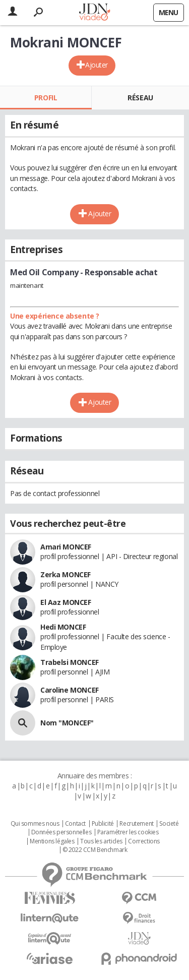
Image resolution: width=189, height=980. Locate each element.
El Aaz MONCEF (66, 602)
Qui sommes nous (35, 824)
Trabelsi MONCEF (70, 662)
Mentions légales (52, 841)
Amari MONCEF (66, 547)
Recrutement (136, 824)
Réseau (140, 98)
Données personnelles (61, 832)
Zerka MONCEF (66, 574)
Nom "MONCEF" (67, 723)
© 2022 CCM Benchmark (95, 850)
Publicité (103, 824)
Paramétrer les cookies (128, 832)
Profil (46, 98)
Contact (75, 824)
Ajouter (97, 65)
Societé (169, 824)
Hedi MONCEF (63, 627)
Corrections (144, 841)
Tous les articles (101, 841)
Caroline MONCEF (70, 690)
